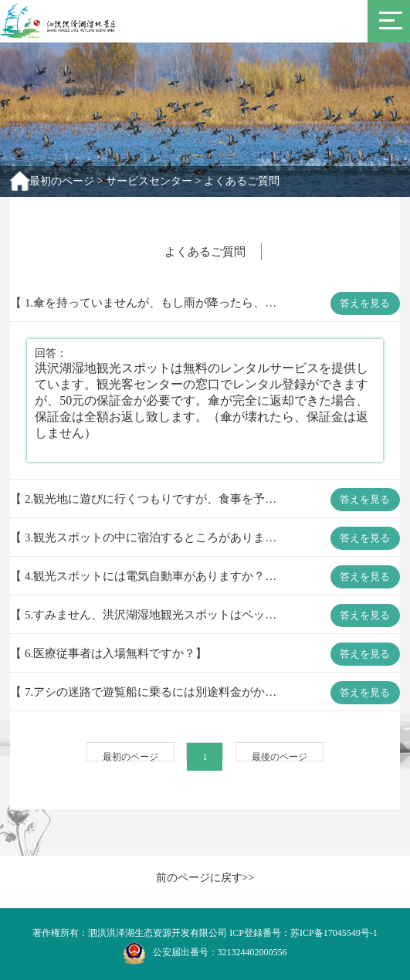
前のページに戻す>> (205, 878)
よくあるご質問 (242, 181)
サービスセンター (149, 181)
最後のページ (280, 757)
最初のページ (62, 181)
